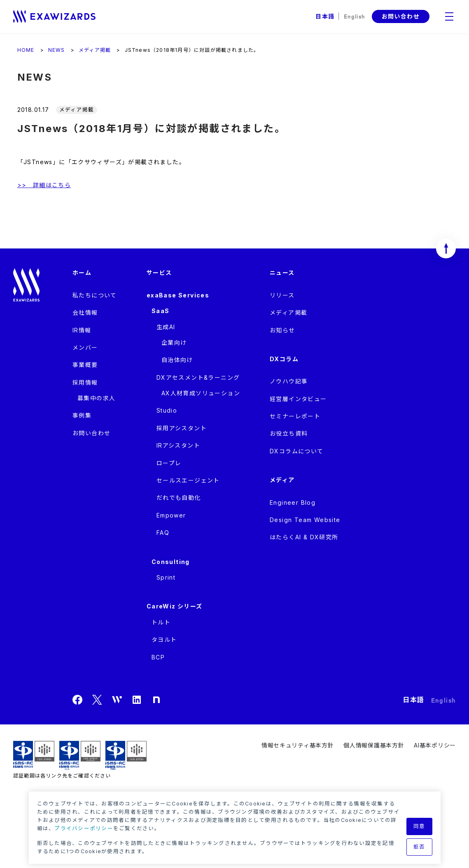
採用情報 (85, 382)
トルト (161, 622)
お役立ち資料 (289, 433)
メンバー (85, 347)
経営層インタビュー (298, 399)
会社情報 (85, 312)
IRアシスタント (178, 445)
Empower (171, 515)
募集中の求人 (96, 398)
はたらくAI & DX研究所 (304, 537)
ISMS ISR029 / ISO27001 (34, 755)
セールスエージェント (188, 480)
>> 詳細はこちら (44, 185)
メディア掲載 (288, 312)
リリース (282, 295)
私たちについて (95, 295)
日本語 (325, 16)
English (355, 16)
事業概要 (85, 365)
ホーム (82, 273)
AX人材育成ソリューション (201, 393)
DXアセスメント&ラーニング (198, 377)
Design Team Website (305, 520)
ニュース (282, 273)
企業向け (174, 342)
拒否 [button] (419, 847)
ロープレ (169, 463)
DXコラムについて (297, 451)
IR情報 (82, 330)
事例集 (82, 415)
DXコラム (284, 359)
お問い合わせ (401, 16)
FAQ (163, 533)
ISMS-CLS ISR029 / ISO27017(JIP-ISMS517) (80, 755)
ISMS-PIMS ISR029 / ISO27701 (126, 755)
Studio (167, 410)
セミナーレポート (295, 416)
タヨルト (164, 639)
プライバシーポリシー (84, 828)
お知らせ (282, 330)
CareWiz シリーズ (175, 606)
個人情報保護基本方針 (374, 745)
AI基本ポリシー (435, 745)
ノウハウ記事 (289, 381)
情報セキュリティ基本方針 (297, 745)
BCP (158, 657)
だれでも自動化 (179, 498)
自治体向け (177, 360)
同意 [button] (419, 826)
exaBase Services (178, 295)
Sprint (166, 577)
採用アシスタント (182, 428)
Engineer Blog (293, 502)
